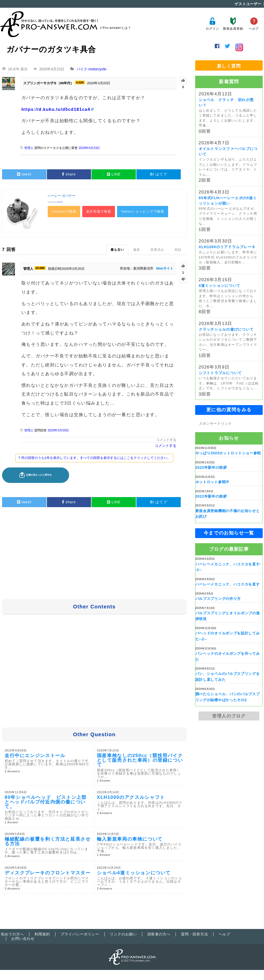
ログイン (212, 24)
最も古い (117, 250)
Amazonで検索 (64, 211)
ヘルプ (254, 24)
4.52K (80, 82)
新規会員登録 (233, 24)
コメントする (166, 440)
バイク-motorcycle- (92, 69)
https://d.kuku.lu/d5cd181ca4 (56, 109)
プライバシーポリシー (80, 934)
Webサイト (164, 268)
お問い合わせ (23, 939)
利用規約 (42, 934)
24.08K (40, 268)
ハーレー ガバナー (62, 196)
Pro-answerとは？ (117, 28)
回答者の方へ (159, 934)
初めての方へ (12, 934)
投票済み (157, 250)
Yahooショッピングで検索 (142, 211)
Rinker (60, 202)
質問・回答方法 (195, 934)
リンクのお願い (123, 934)
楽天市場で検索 (99, 211)
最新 (137, 250)
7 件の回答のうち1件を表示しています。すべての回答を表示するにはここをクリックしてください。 (94, 458)
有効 (178, 250)
